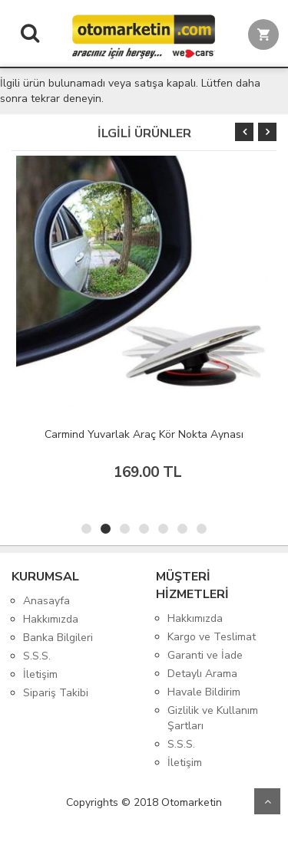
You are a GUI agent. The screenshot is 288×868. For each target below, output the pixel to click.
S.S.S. (37, 656)
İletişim (40, 674)
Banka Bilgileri (58, 638)
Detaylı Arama (202, 674)
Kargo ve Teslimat (212, 637)
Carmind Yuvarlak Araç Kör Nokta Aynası (144, 434)
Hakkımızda (51, 619)
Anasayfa (46, 601)
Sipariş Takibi (56, 693)
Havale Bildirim (204, 692)
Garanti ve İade (205, 655)
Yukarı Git (267, 801)
